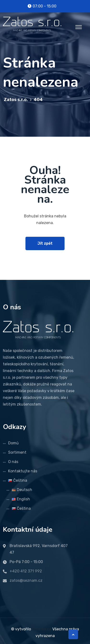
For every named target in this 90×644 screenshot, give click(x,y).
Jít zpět (45, 243)
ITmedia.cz (42, 629)
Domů (13, 443)
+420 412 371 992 (26, 571)
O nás (13, 462)
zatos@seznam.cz (26, 580)
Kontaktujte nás (23, 471)
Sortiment (17, 452)
